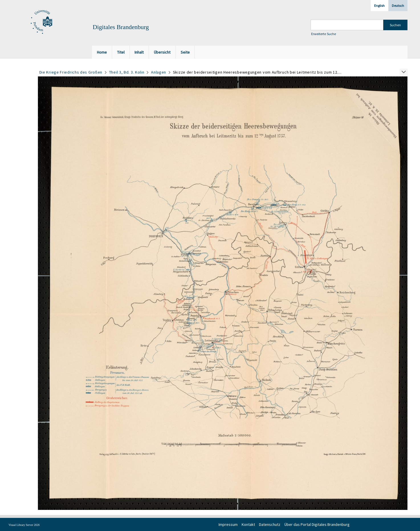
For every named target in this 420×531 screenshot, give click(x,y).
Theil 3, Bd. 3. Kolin (127, 72)
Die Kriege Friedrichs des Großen (71, 72)
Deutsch (398, 6)
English (379, 6)
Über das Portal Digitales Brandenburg (317, 524)
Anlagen (159, 72)
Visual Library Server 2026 (24, 525)
